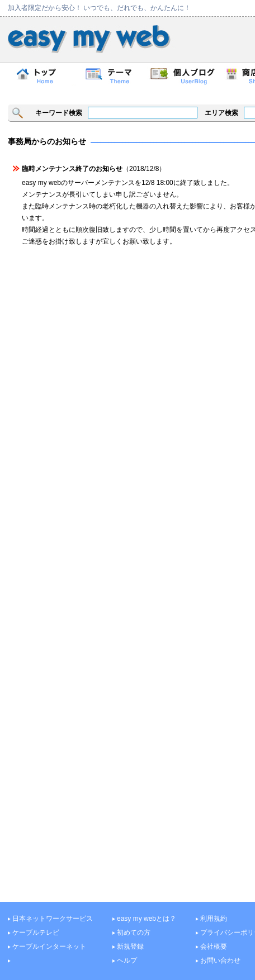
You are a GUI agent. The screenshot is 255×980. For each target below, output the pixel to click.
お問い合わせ (220, 960)
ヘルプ (127, 960)
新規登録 (130, 946)
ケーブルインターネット (49, 946)
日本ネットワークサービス (53, 919)
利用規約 (214, 919)
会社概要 (214, 946)
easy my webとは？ (147, 919)
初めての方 (134, 933)
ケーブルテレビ (36, 933)
